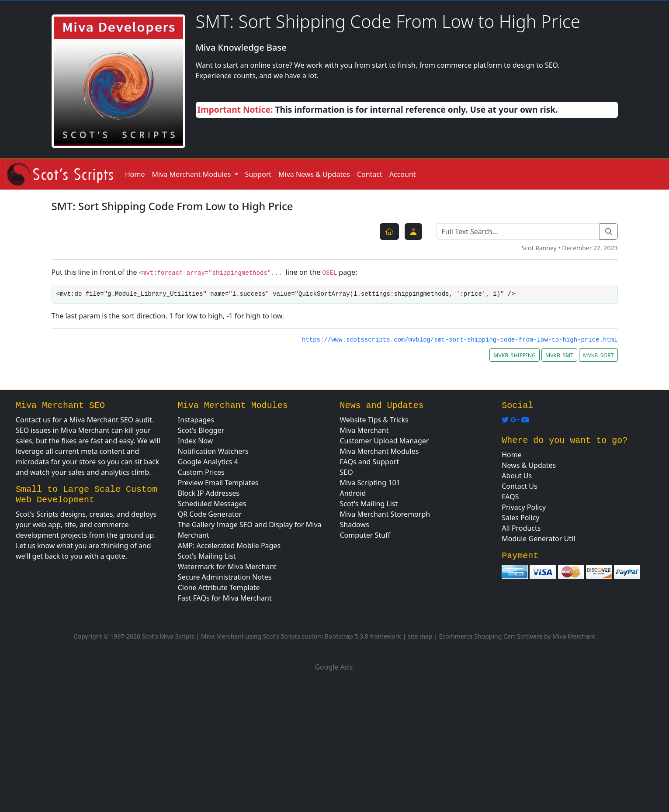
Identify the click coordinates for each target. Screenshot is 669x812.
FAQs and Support (370, 462)
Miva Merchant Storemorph (385, 514)
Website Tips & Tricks (374, 420)
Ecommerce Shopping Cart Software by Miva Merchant (517, 636)
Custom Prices (201, 472)
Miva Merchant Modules (380, 451)
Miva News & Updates (314, 174)
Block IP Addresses (209, 493)
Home (135, 174)
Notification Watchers (213, 451)
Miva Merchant (364, 430)
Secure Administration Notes (225, 577)
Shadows (355, 525)
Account (403, 174)
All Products (521, 528)
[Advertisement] (335, 740)
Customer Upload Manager (385, 441)
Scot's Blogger (201, 430)
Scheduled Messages (212, 504)
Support (258, 174)
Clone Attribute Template (219, 587)
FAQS (510, 497)
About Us (517, 476)
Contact (370, 174)
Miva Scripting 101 (370, 483)
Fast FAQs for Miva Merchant (225, 598)
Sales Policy (520, 518)
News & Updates (529, 465)
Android (353, 493)
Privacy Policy (524, 507)
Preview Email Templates (218, 483)
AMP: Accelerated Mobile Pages (229, 546)
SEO (347, 472)
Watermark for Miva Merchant (227, 567)
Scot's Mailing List (207, 556)
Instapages (196, 420)
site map (420, 636)
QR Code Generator (210, 514)
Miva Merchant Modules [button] (192, 174)
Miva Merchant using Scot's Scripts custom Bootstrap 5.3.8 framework (301, 636)
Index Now (196, 441)
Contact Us (519, 486)
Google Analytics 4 (208, 462)
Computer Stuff (365, 535)
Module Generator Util (538, 539)
